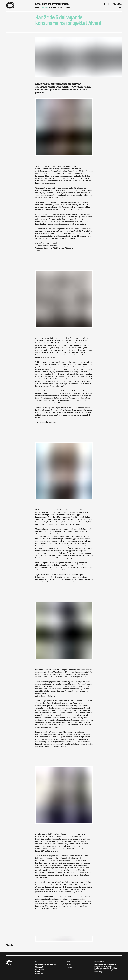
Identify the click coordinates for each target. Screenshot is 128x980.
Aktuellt (45, 7)
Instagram (69, 967)
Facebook (69, 965)
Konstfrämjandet (100, 961)
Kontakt (68, 7)
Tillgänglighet (39, 967)
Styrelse (38, 972)
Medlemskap (39, 974)
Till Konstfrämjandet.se (115, 4)
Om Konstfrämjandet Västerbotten (46, 965)
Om (61, 7)
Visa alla (9, 945)
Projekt (54, 7)
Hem (37, 7)
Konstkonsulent (40, 969)
